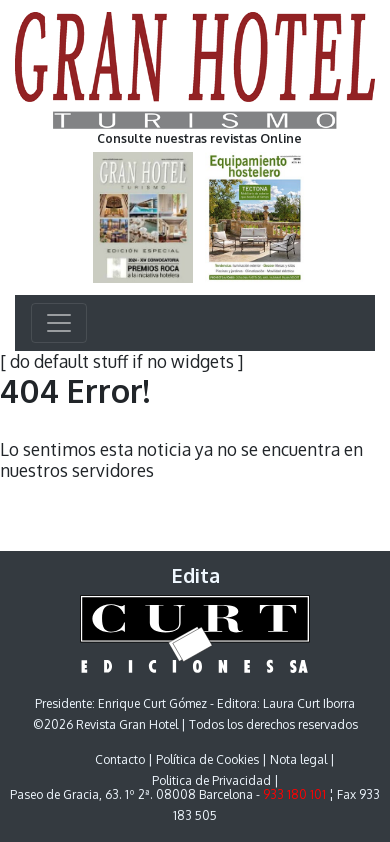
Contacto (120, 759)
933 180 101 (294, 794)
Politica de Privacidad (211, 780)
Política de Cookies (207, 759)
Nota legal (298, 759)
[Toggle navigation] (59, 323)
